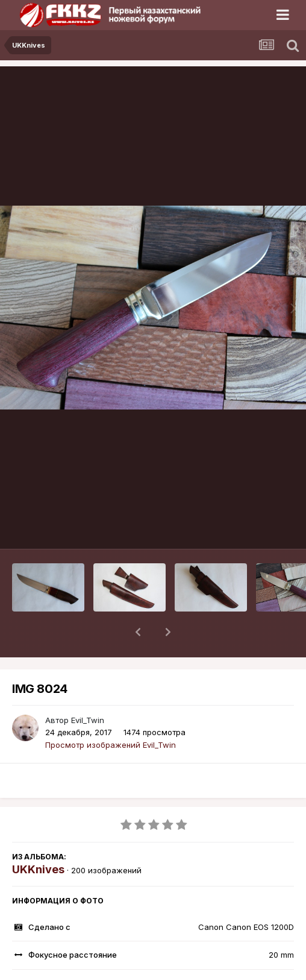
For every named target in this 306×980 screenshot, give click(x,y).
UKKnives (38, 838)
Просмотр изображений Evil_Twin (111, 713)
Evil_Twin (88, 689)
